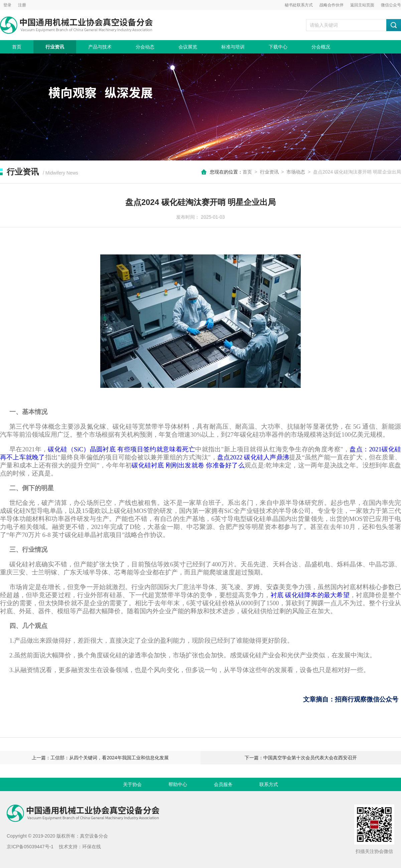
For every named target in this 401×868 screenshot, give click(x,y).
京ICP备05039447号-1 (30, 847)
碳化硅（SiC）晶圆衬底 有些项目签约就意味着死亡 (121, 449)
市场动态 (296, 172)
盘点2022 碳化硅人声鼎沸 (253, 457)
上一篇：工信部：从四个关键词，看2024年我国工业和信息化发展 (100, 758)
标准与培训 (233, 47)
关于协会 (132, 784)
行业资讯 (55, 47)
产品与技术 (100, 47)
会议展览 (188, 47)
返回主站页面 (362, 5)
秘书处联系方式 (299, 5)
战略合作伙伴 (331, 5)
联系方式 (269, 784)
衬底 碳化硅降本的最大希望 (310, 595)
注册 (22, 5)
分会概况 (321, 47)
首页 (17, 47)
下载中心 (278, 47)
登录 (7, 5)
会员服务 (223, 784)
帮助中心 (178, 784)
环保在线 (92, 847)
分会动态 (145, 47)
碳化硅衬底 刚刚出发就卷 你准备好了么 (188, 465)
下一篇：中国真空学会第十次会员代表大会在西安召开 (301, 758)
